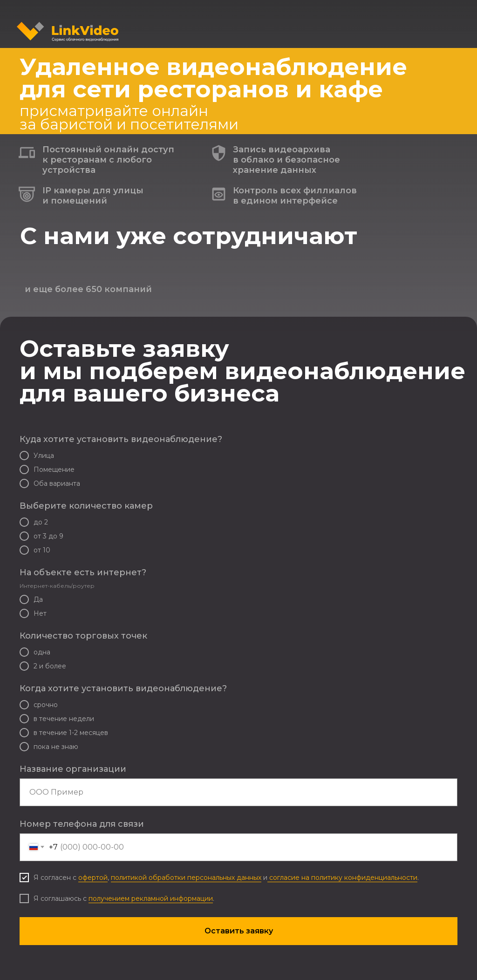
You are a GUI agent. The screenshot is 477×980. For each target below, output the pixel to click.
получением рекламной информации (151, 898)
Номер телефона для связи (82, 824)
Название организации (73, 769)
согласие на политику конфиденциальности (342, 878)
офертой (93, 878)
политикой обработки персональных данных (186, 878)
